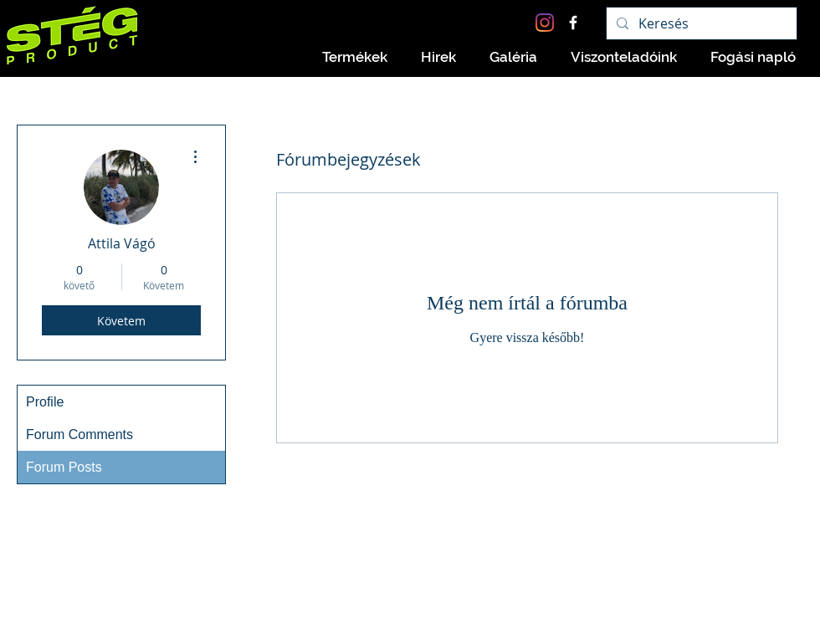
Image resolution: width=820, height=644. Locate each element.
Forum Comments (79, 434)
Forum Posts (64, 467)
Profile (45, 402)
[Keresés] (700, 23)
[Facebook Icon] (573, 23)
